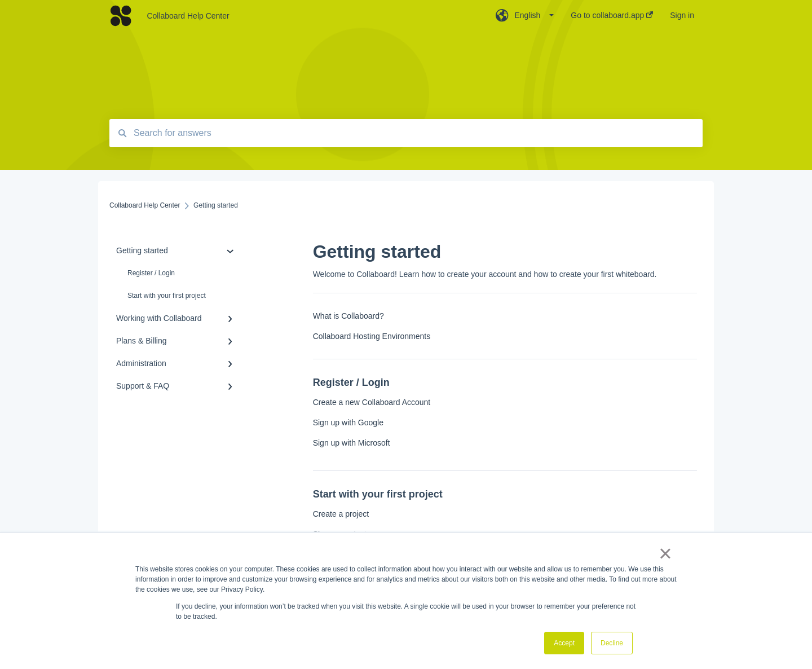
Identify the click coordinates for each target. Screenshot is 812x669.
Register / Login (151, 273)
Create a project (341, 514)
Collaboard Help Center (188, 16)
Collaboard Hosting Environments (372, 336)
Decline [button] (612, 643)
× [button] (665, 553)
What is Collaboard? (348, 316)
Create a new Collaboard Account (372, 402)
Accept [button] (564, 643)
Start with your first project (167, 296)
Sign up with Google (348, 422)
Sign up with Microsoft (352, 443)
